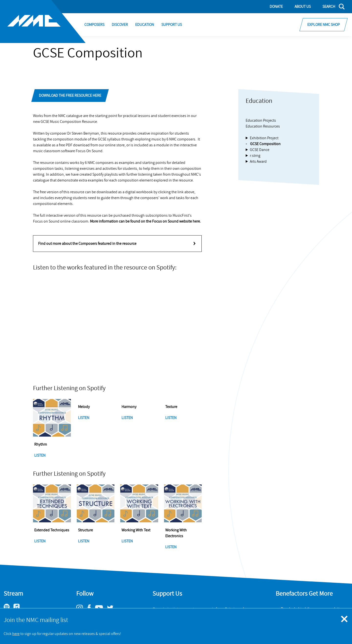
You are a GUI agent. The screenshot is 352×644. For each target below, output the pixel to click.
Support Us (172, 25)
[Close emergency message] (345, 619)
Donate (276, 7)
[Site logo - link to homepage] (43, 21)
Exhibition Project (264, 138)
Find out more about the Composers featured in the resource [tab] (87, 244)
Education (145, 25)
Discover (120, 25)
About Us (303, 7)
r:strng (255, 156)
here (16, 634)
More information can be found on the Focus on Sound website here (145, 221)
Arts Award (258, 161)
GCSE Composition (265, 144)
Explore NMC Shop (324, 25)
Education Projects (261, 120)
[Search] (331, 7)
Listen (40, 455)
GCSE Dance (260, 150)
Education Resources (263, 126)
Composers (94, 25)
